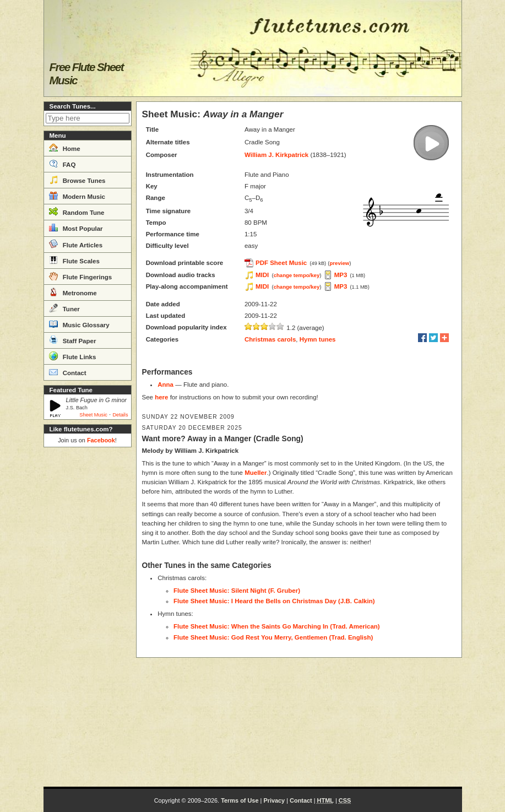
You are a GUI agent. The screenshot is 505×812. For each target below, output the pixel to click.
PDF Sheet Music (281, 263)
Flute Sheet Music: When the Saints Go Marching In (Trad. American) (277, 626)
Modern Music (77, 196)
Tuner (64, 308)
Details (120, 415)
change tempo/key (297, 275)
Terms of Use (240, 800)
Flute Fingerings (81, 276)
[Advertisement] (88, 617)
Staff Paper (73, 340)
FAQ (63, 164)
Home (65, 148)
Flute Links (73, 356)
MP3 (341, 275)
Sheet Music (93, 415)
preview (340, 263)
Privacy (274, 800)
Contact (68, 372)
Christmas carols (270, 339)
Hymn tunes (318, 339)
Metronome (73, 292)
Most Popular (76, 228)
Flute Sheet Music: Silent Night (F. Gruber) (237, 591)
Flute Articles (76, 244)
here (161, 397)
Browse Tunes (77, 180)
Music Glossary (79, 324)
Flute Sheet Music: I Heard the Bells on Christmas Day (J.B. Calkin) (274, 601)
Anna (165, 385)
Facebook (101, 440)
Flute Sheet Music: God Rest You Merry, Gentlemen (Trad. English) (273, 637)
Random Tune (77, 212)
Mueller (256, 473)
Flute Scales (74, 260)
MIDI (262, 275)
